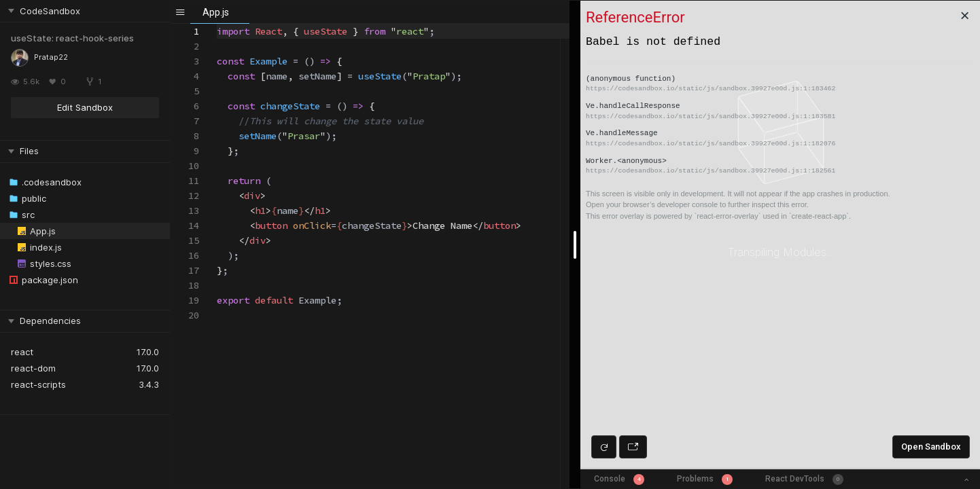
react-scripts (38, 384)
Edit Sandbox (85, 107)
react (22, 352)
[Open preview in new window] (633, 447)
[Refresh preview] (604, 447)
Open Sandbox (931, 447)
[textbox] (217, 24)
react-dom (33, 368)
